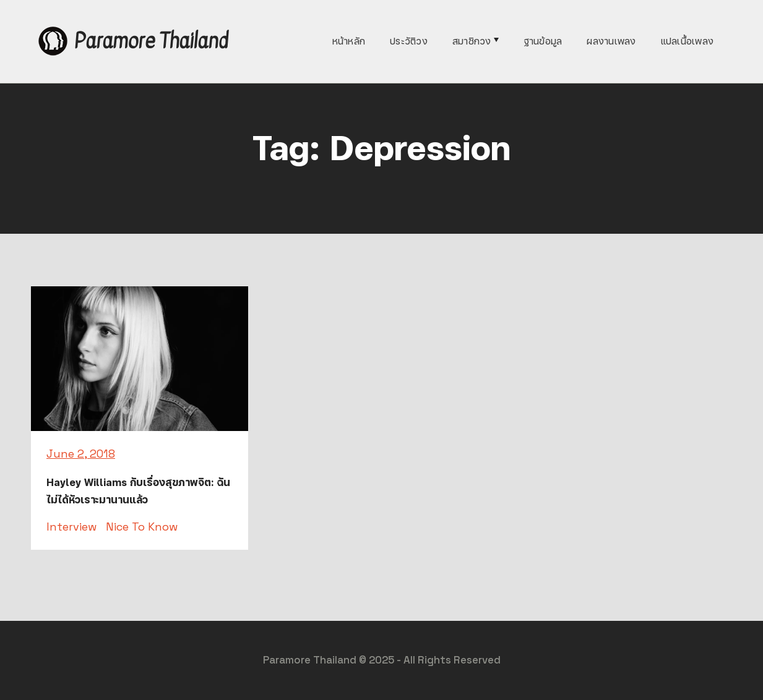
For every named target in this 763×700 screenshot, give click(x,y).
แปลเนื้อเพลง (688, 41)
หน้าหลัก (349, 41)
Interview (71, 527)
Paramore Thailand (151, 41)
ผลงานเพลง (611, 41)
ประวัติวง (409, 41)
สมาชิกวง (472, 41)
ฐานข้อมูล (543, 41)
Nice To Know (142, 527)
